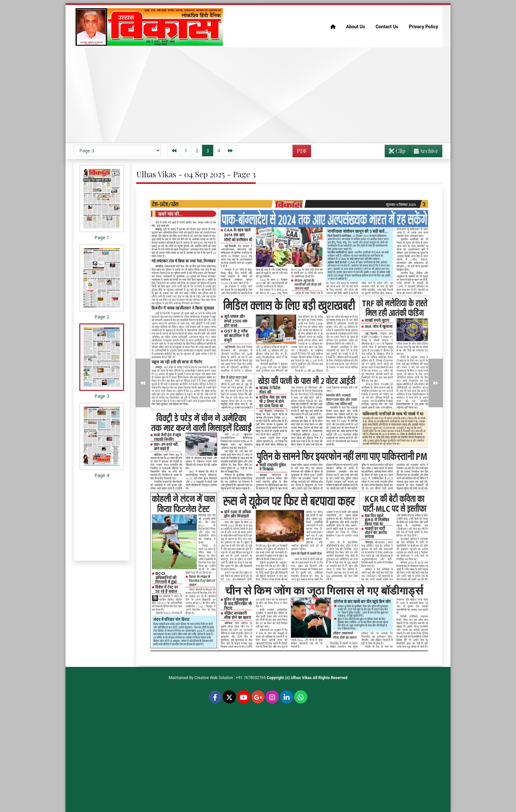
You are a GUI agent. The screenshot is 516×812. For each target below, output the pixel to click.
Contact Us (387, 27)
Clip (397, 151)
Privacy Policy (423, 27)
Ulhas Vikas (301, 678)
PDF (302, 151)
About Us (356, 27)
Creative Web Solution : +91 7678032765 (230, 678)
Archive (424, 152)
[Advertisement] (258, 95)
